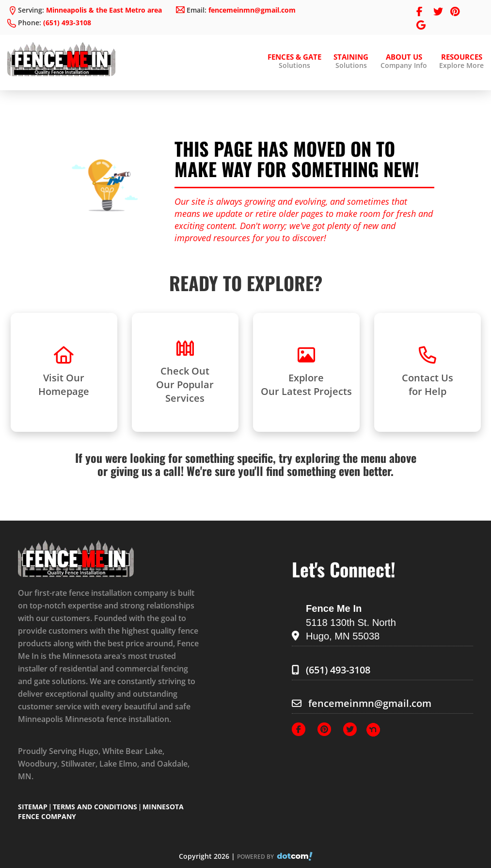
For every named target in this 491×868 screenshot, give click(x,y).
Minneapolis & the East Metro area (104, 10)
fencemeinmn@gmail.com (252, 10)
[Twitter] (355, 729)
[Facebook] (303, 729)
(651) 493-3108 (67, 23)
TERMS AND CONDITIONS (95, 807)
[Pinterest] (329, 729)
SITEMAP (33, 807)
